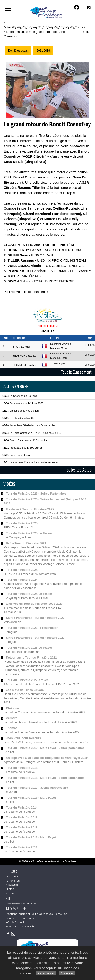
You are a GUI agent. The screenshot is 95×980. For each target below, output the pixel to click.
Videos (10, 893)
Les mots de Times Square (25, 690)
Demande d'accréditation (21, 904)
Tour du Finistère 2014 (22, 808)
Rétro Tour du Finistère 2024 (26, 543)
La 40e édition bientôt (18, 418)
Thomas (12, 728)
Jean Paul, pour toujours (23, 738)
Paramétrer (46, 973)
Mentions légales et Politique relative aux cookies (36, 914)
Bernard (12, 718)
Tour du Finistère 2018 (22, 768)
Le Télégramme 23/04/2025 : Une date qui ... (32, 433)
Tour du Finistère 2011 (22, 847)
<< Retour (86, 29)
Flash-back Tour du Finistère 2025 (30, 509)
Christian (12, 708)
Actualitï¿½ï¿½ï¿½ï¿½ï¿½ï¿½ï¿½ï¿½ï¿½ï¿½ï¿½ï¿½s (41, 27)
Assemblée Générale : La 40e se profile (28, 425)
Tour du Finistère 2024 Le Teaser (29, 594)
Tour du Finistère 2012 (22, 827)
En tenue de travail (17, 455)
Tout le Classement (76, 372)
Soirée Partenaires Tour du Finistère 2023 (35, 618)
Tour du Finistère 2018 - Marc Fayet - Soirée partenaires (45, 778)
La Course (12, 876)
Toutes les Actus (78, 470)
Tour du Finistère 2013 (22, 817)
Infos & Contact (15, 922)
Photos (10, 889)
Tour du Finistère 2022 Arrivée (27, 680)
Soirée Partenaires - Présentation (25, 440)
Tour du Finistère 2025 (22, 523)
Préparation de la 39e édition (22, 448)
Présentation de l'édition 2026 (23, 403)
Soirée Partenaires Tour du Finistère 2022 (35, 638)
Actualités (12, 885)
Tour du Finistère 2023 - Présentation (32, 628)
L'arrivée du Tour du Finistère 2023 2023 (34, 604)
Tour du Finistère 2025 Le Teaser (29, 533)
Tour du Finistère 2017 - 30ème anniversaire (37, 788)
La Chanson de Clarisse (20, 396)
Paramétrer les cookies (20, 918)
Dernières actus (17, 32)
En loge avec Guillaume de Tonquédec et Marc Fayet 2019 (47, 758)
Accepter (67, 973)
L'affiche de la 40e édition (20, 411)
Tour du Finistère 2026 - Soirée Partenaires (36, 493)
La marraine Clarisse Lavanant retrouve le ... (31, 462)
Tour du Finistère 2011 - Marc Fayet (31, 837)
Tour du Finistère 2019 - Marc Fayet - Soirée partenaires (45, 748)
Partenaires (13, 881)
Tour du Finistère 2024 (22, 570)
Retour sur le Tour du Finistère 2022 (31, 658)
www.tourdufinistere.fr (20, 926)
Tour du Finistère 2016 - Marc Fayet (31, 798)
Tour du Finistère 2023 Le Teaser (29, 648)
